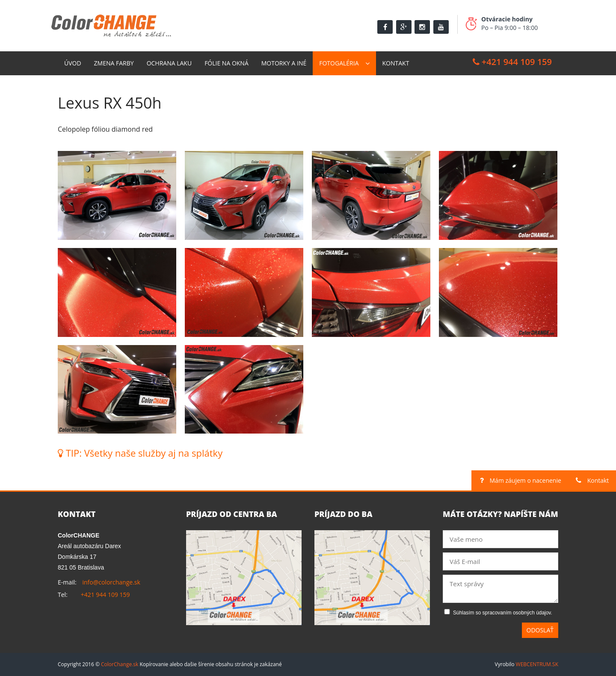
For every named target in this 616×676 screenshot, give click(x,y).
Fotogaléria (339, 63)
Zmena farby (114, 63)
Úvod (73, 63)
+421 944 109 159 (512, 62)
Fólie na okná (227, 63)
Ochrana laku (169, 63)
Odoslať (540, 630)
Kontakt (396, 63)
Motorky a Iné (284, 63)
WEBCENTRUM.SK (537, 664)
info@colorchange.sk (111, 582)
